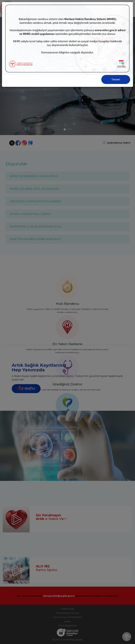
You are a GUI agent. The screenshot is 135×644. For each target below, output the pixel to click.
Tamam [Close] (116, 79)
